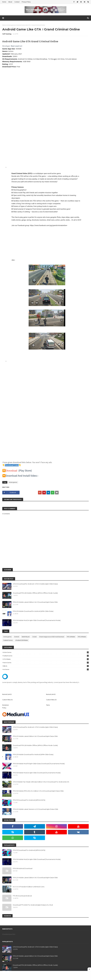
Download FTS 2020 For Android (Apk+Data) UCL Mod (33, 905)
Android (17, 637)
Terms (48, 705)
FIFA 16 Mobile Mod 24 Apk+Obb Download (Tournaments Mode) (37, 620)
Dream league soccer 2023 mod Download (52, 637)
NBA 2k (46, 666)
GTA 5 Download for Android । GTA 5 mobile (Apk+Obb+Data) (35, 584)
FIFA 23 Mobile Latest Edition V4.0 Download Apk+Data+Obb (35, 602)
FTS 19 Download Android (22, 896)
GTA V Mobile (46, 659)
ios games (46, 669)
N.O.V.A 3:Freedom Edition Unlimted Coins (29, 887)
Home (4, 2)
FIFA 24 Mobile (82, 637)
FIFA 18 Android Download (23, 868)
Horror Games (46, 663)
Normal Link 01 (7, 694)
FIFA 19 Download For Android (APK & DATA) (29, 800)
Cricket (34, 637)
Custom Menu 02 (51, 700)
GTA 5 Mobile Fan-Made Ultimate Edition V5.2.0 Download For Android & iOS (41, 782)
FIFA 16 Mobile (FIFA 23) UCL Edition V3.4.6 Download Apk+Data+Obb (38, 791)
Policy (4, 708)
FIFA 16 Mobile (71, 637)
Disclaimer (5, 705)
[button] (47, 287)
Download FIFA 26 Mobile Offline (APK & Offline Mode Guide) (35, 593)
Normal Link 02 (51, 694)
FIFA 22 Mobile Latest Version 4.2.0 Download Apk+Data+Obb (35, 809)
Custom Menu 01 (7, 700)
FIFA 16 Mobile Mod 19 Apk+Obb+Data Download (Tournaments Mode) (39, 764)
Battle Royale (26, 637)
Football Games (8, 640)
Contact (17, 2)
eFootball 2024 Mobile (22, 640)
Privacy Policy (26, 2)
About (10, 2)
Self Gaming (7, 34)
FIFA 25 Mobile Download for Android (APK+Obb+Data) (33, 611)
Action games (11, 25)
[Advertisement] (45, 86)
